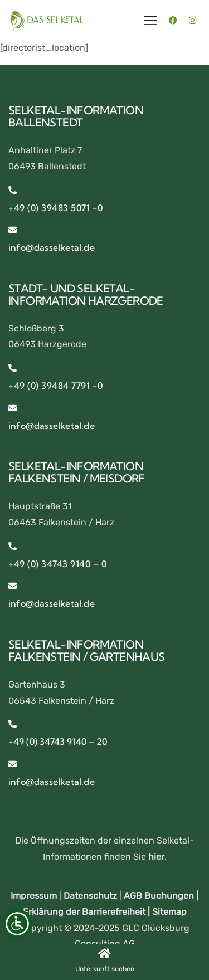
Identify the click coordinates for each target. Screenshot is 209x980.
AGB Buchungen (159, 896)
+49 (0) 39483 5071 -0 (56, 208)
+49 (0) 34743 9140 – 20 (58, 742)
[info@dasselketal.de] (13, 230)
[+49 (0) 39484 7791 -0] (13, 368)
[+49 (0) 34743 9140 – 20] (13, 724)
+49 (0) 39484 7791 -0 (56, 386)
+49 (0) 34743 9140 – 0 (57, 564)
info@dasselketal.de (52, 247)
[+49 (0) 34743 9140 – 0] (13, 546)
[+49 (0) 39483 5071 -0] (13, 190)
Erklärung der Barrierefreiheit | (88, 912)
